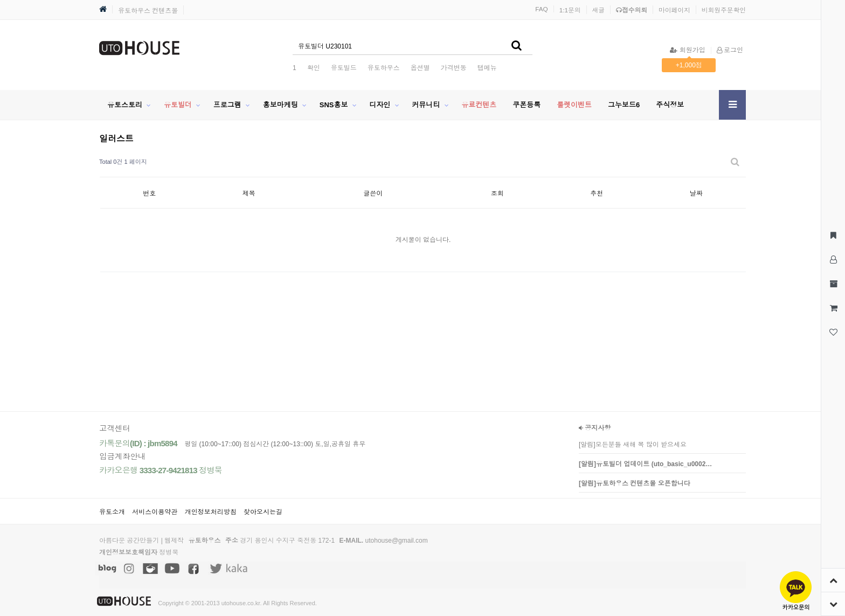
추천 (597, 193)
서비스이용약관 (155, 512)
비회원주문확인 (724, 10)
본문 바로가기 (0, 0)
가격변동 (454, 68)
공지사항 (595, 428)
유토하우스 (384, 68)
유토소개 (112, 512)
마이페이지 (674, 10)
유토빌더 (178, 105)
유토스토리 (125, 105)
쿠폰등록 (527, 105)
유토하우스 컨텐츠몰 (148, 11)
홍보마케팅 (280, 105)
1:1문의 (570, 10)
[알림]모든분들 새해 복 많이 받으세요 (633, 445)
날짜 (696, 193)
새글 (599, 10)
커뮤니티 (426, 105)
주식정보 (670, 105)
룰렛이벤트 (574, 105)
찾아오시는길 (263, 512)
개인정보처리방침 (211, 512)
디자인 (380, 105)
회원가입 (687, 50)
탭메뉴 (487, 68)
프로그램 (227, 105)
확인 (314, 68)
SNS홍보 (334, 105)
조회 (497, 193)
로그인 (730, 50)
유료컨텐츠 (479, 105)
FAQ (542, 9)
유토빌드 (344, 68)
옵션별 (420, 68)
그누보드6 (624, 105)
